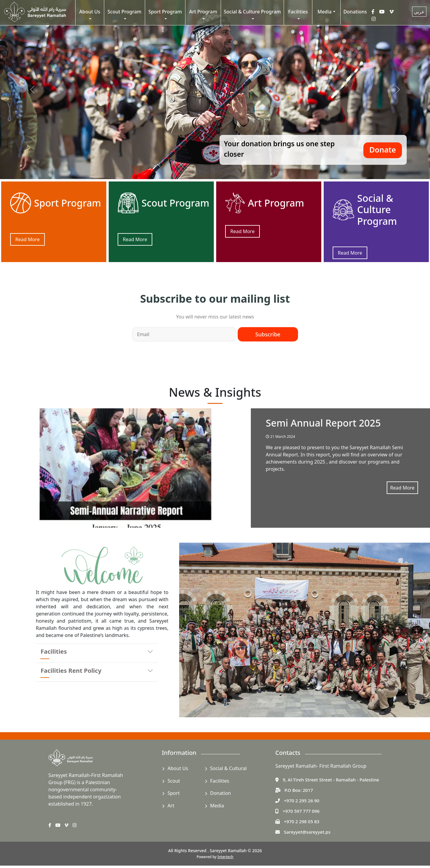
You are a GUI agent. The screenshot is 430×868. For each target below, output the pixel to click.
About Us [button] (90, 12)
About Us (178, 768)
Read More (27, 239)
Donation (221, 793)
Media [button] (324, 12)
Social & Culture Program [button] (252, 12)
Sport (174, 793)
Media (217, 806)
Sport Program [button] (165, 12)
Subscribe (268, 334)
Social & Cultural (229, 768)
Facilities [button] (298, 12)
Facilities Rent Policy (71, 671)
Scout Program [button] (124, 12)
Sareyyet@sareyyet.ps (307, 832)
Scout (174, 781)
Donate (383, 150)
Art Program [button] (203, 12)
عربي (419, 12)
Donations (355, 12)
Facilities (54, 651)
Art (171, 806)
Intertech (225, 857)
